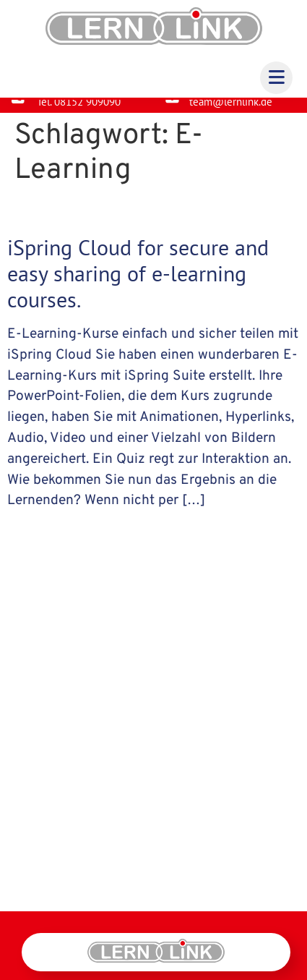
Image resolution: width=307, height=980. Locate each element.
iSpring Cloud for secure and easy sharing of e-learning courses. (138, 285)
